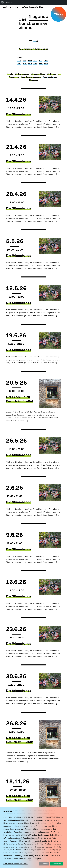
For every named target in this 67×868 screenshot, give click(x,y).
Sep (30, 64)
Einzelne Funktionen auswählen (16, 864)
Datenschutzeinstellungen (14, 844)
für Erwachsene (22, 74)
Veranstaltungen (50, 77)
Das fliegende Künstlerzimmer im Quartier (34, 22)
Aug (25, 64)
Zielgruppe (34, 80)
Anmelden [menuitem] (9, 2)
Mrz (30, 61)
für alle (10, 74)
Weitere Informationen (13, 838)
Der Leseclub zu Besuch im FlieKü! (20, 399)
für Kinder (52, 74)
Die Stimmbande (19, 114)
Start (5, 7)
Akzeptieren (56, 864)
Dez (46, 64)
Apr (35, 61)
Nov (41, 64)
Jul (19, 64)
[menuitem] (3, 2)
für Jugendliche (38, 74)
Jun (46, 61)
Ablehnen (44, 864)
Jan (19, 61)
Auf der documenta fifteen (33, 7)
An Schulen (15, 7)
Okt (35, 64)
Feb (25, 61)
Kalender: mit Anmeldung (33, 49)
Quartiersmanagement (31, 77)
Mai (41, 61)
